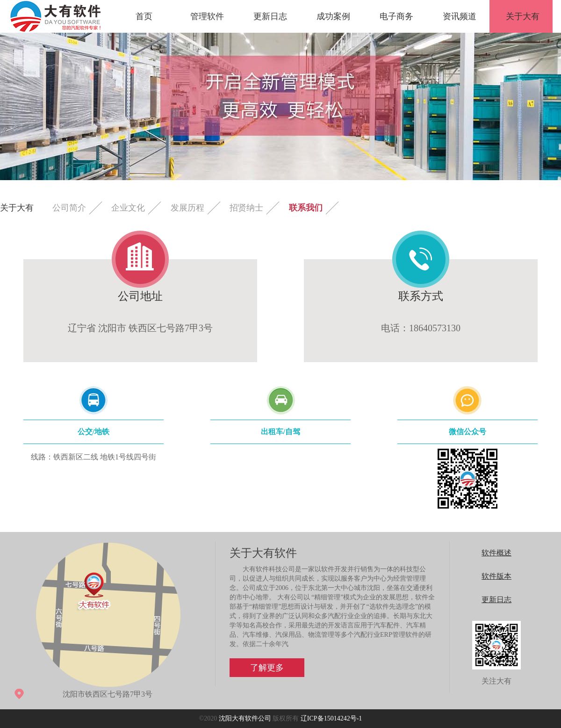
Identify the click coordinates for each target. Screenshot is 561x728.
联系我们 (306, 208)
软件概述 (496, 553)
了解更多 (267, 668)
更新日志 (270, 16)
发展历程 (187, 208)
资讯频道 (460, 16)
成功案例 (333, 16)
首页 (144, 16)
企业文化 (128, 208)
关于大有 (523, 16)
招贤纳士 (246, 208)
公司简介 (69, 208)
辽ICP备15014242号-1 (331, 718)
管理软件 (207, 16)
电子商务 (396, 16)
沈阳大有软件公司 (245, 718)
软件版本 (496, 576)
